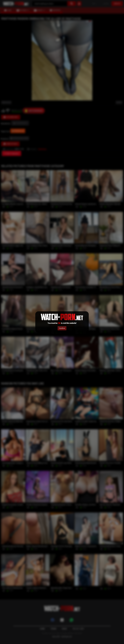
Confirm (62, 328)
